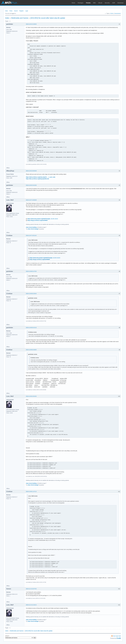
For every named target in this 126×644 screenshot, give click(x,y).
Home (73, 3)
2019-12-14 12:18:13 (31, 605)
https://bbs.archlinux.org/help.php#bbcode (37, 179)
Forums (88, 3)
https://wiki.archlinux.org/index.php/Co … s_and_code (41, 177)
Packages (81, 3)
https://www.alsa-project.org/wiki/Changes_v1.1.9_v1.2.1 (43, 219)
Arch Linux (10, 3)
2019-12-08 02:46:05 (31, 350)
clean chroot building (31, 227)
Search (16, 11)
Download (120, 3)
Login (27, 11)
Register (21, 11)
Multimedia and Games (20, 18)
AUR (114, 3)
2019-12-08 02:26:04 (31, 294)
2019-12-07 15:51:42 (31, 236)
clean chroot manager (33, 229)
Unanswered (117, 13)
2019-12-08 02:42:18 (31, 328)
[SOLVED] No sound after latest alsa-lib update (48, 18)
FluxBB (119, 638)
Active (112, 13)
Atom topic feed (117, 636)
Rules (11, 11)
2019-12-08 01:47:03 (31, 271)
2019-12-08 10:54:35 (31, 396)
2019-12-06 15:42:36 (31, 185)
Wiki (94, 3)
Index (6, 11)
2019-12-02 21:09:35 (31, 24)
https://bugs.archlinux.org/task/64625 (38, 220)
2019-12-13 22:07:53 (31, 589)
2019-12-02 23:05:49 (31, 171)
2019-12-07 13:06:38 (31, 200)
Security (107, 3)
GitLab (100, 3)
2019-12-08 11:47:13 (31, 492)
